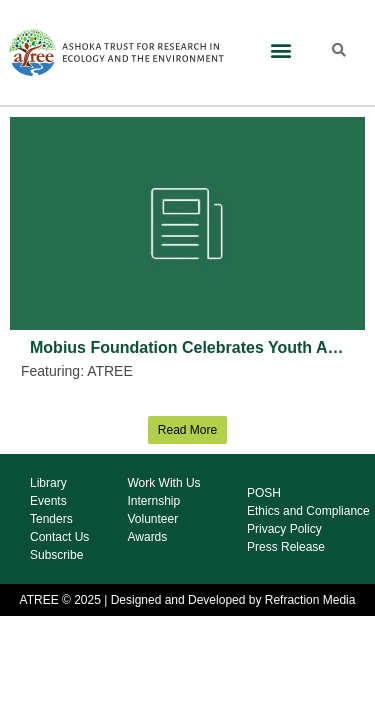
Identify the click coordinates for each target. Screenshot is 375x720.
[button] (281, 50)
